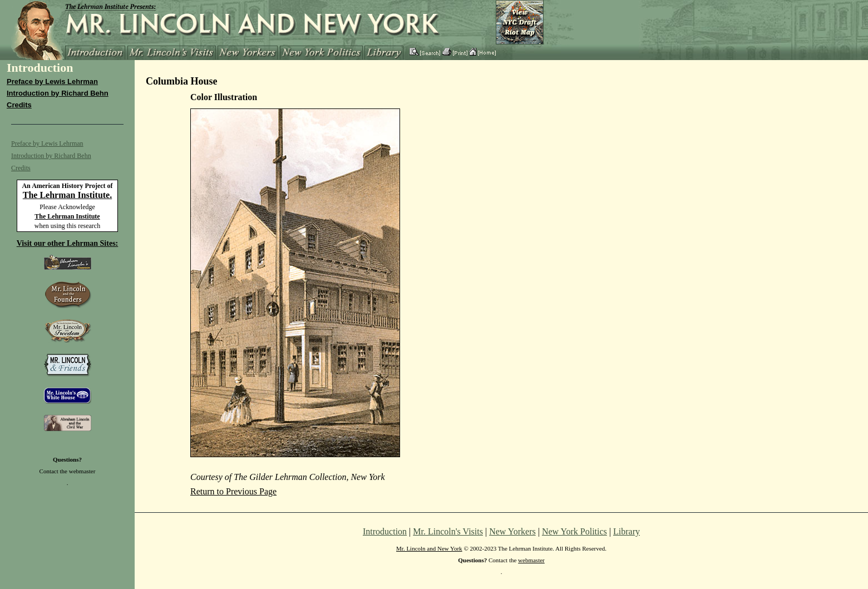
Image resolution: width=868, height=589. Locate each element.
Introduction (385, 531)
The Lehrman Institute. (67, 195)
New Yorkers (512, 531)
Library (627, 531)
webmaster (82, 471)
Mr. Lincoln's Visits (448, 531)
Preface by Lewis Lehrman (52, 81)
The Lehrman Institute (67, 216)
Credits (19, 105)
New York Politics (574, 531)
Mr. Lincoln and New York (429, 548)
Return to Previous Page (233, 491)
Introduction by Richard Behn (58, 93)
